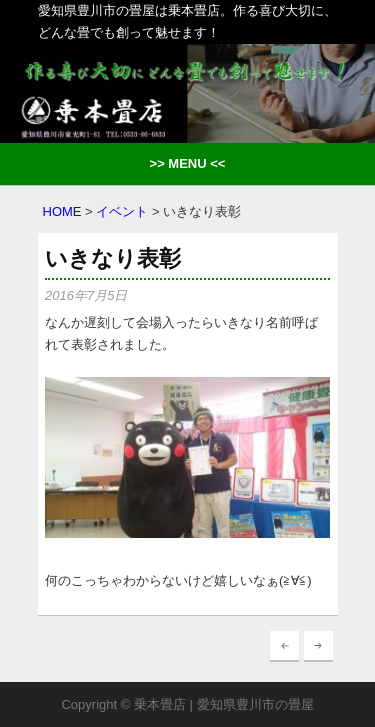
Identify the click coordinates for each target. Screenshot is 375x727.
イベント (122, 211)
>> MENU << (188, 163)
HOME (62, 211)
